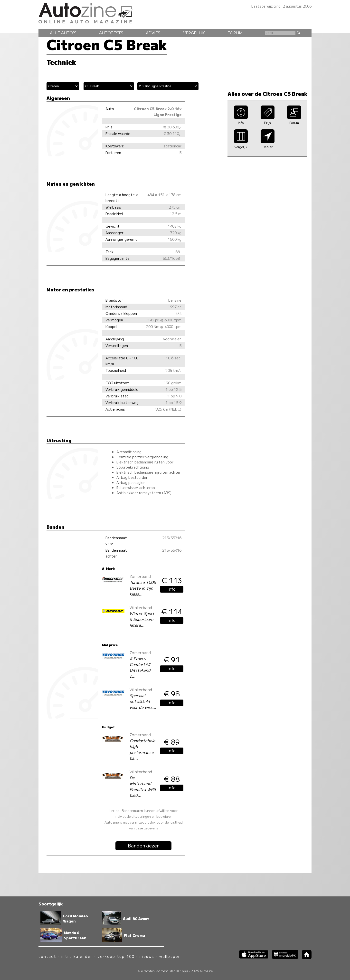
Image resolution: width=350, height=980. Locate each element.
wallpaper (170, 956)
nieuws (147, 956)
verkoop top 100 (116, 956)
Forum (235, 33)
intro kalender (77, 956)
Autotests (111, 33)
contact (47, 956)
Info (172, 589)
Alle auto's (63, 33)
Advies (153, 33)
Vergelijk (194, 33)
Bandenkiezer (143, 845)
